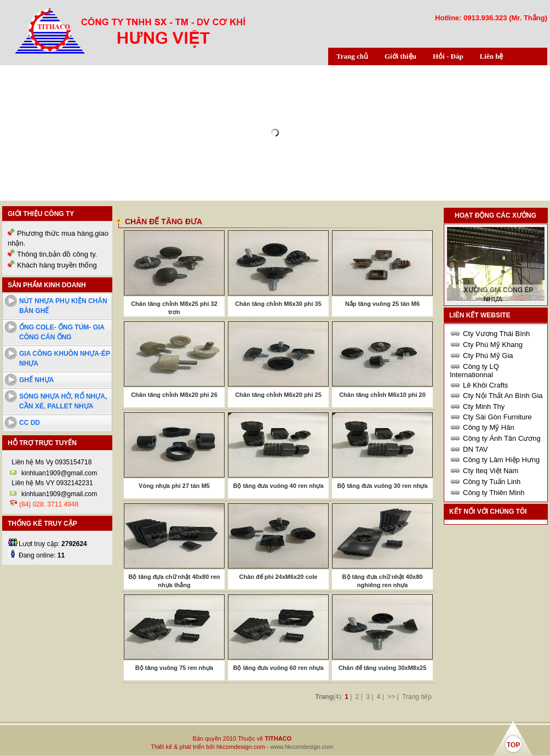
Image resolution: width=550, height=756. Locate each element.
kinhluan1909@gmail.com (59, 473)
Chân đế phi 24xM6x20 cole (279, 577)
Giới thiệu (400, 56)
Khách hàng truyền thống (57, 265)
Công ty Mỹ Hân (489, 427)
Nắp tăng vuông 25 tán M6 (382, 304)
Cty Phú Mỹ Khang (493, 345)
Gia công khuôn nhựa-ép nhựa (65, 359)
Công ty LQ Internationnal (474, 371)
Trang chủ (352, 56)
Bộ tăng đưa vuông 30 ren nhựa (382, 486)
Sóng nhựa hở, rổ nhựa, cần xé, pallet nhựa (63, 401)
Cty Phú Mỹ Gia (488, 356)
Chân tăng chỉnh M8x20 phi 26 (174, 395)
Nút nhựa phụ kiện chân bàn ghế (63, 306)
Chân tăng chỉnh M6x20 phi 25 (278, 395)
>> (391, 697)
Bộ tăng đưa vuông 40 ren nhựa (278, 486)
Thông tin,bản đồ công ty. (57, 254)
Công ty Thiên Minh (494, 493)
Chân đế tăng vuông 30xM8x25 (383, 668)
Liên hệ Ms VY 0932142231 (51, 483)
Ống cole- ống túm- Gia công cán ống (62, 332)
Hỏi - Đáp (448, 56)
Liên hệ (492, 56)
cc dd (30, 423)
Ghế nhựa (36, 380)
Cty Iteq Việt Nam (491, 471)
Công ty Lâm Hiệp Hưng (501, 460)
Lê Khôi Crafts (485, 385)
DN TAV (475, 449)
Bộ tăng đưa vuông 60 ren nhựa (278, 668)
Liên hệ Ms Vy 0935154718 (51, 462)
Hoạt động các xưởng (495, 215)
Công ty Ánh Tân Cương (502, 438)
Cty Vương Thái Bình (496, 334)
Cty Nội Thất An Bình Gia (503, 396)
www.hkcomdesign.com (302, 747)
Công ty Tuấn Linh (492, 482)
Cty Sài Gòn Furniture (497, 417)
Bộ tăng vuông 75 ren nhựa (174, 668)
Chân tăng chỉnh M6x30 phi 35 (278, 304)
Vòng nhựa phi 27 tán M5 (174, 486)
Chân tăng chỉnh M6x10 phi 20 (382, 395)
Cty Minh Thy (484, 407)
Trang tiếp (417, 697)
